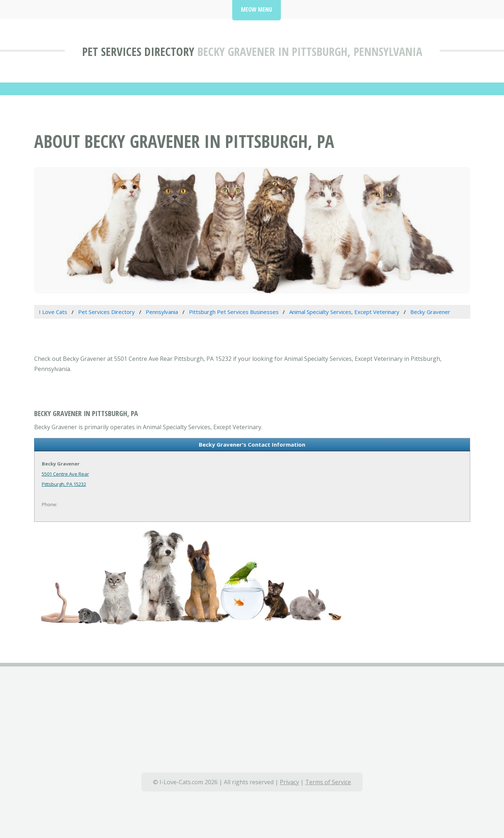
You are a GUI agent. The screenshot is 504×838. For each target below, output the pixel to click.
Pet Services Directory (138, 51)
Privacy (289, 782)
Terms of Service (328, 782)
